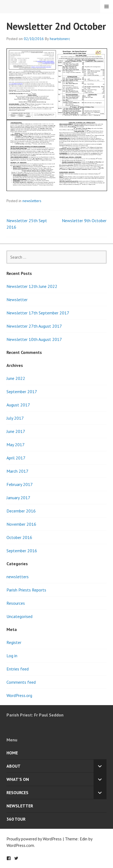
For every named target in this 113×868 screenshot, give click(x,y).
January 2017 (18, 498)
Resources (16, 603)
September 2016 (22, 551)
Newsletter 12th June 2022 (32, 286)
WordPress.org (19, 695)
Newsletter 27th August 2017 (34, 326)
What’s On (18, 779)
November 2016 (21, 524)
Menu (107, 6)
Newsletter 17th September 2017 (38, 313)
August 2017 (18, 405)
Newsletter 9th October (84, 221)
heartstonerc (60, 39)
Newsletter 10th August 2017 (34, 339)
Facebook (9, 858)
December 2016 (21, 511)
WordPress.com (20, 845)
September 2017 (22, 392)
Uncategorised (19, 616)
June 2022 (16, 378)
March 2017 (17, 471)
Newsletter (17, 300)
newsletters (32, 201)
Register (14, 642)
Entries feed (18, 669)
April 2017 (16, 458)
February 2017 (20, 484)
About (14, 766)
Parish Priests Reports (26, 590)
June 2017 (16, 431)
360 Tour (16, 819)
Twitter (16, 858)
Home (12, 753)
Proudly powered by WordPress (34, 839)
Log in (12, 656)
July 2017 (15, 418)
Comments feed (21, 682)
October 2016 (19, 537)
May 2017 (16, 445)
